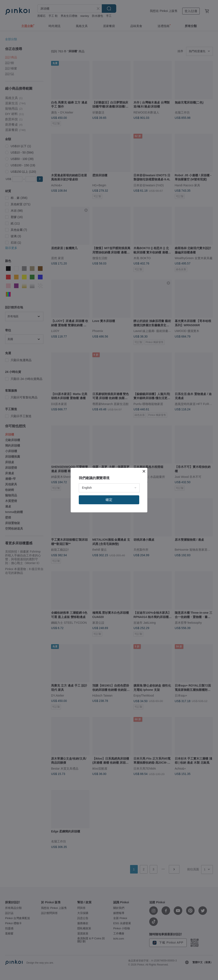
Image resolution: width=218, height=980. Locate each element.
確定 (109, 500)
